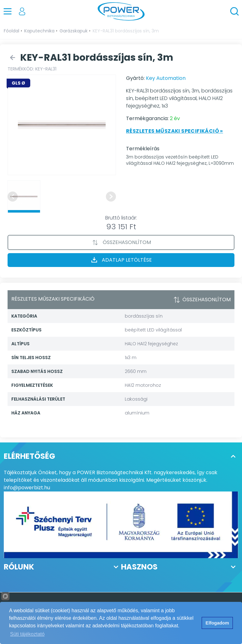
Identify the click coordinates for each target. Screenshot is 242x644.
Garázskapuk (74, 31)
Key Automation (166, 78)
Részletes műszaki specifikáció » (175, 131)
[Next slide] (111, 197)
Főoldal (12, 31)
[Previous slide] (13, 197)
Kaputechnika (39, 31)
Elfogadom (217, 623)
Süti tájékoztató (27, 634)
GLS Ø (18, 83)
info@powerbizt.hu (27, 488)
